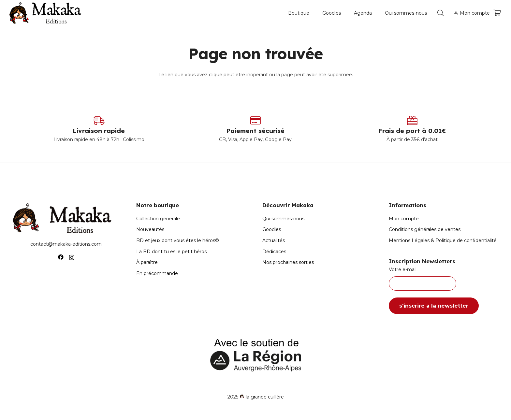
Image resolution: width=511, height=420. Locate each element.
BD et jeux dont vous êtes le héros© (178, 240)
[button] (441, 13)
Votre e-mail (445, 279)
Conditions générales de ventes (425, 229)
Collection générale (158, 219)
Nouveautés (150, 229)
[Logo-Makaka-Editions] (47, 13)
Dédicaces (274, 252)
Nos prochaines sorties (288, 262)
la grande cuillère (265, 397)
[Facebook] (61, 257)
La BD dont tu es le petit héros (171, 252)
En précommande (157, 273)
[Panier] (497, 13)
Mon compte (404, 219)
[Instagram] (72, 257)
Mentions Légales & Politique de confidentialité (443, 240)
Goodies (272, 229)
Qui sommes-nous (283, 219)
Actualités (274, 240)
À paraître (147, 262)
